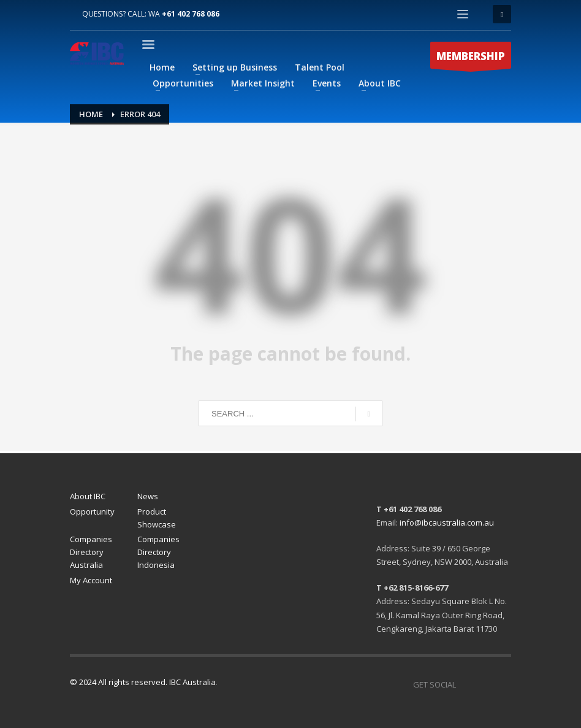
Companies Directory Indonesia (158, 552)
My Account (91, 580)
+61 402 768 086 (191, 14)
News (148, 496)
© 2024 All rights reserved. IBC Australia (143, 682)
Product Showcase (157, 518)
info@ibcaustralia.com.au (447, 523)
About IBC (88, 496)
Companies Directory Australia (91, 552)
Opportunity (92, 512)
